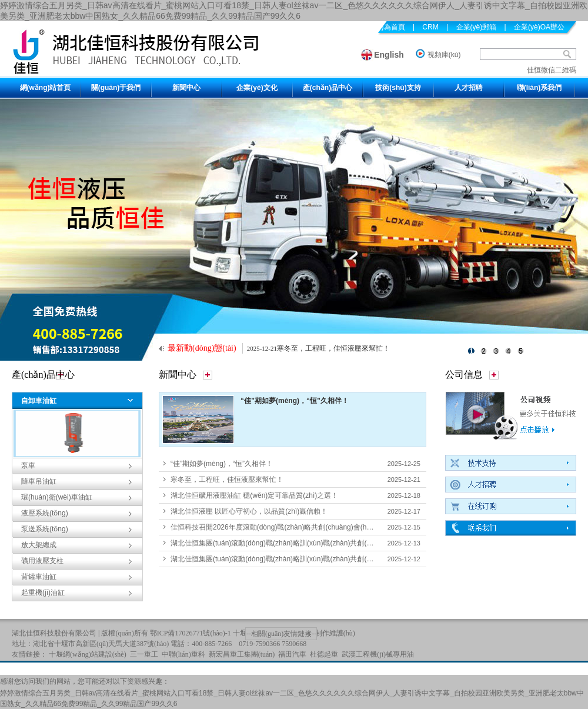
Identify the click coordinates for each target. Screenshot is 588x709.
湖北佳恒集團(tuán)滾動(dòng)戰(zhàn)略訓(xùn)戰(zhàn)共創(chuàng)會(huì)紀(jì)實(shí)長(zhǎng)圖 (329, 559)
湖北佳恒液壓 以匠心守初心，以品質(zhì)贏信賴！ (249, 511)
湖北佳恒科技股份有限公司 (54, 633)
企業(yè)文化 (257, 88)
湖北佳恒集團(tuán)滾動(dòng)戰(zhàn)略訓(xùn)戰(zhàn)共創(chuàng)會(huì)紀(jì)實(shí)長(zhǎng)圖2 (331, 543)
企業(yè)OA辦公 (539, 27)
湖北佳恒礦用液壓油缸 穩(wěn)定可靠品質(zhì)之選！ (254, 495)
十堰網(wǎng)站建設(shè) (88, 654)
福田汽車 (292, 654)
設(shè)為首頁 (382, 27)
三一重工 (144, 654)
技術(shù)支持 (398, 88)
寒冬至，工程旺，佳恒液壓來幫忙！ (333, 348)
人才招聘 (469, 88)
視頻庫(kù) (444, 55)
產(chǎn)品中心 (328, 88)
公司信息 (464, 375)
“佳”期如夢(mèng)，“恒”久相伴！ (295, 401)
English (389, 55)
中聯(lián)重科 (183, 654)
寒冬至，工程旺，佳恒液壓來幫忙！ (227, 480)
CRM (430, 27)
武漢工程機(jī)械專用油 (378, 654)
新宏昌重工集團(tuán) (242, 654)
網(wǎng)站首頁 (46, 88)
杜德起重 (324, 654)
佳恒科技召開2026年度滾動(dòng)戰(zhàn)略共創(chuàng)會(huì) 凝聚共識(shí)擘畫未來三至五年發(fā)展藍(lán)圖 (350, 527)
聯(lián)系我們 (539, 88)
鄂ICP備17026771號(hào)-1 (191, 633)
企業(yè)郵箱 (477, 27)
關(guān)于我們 (116, 88)
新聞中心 (186, 88)
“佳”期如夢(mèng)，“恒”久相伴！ (222, 464)
